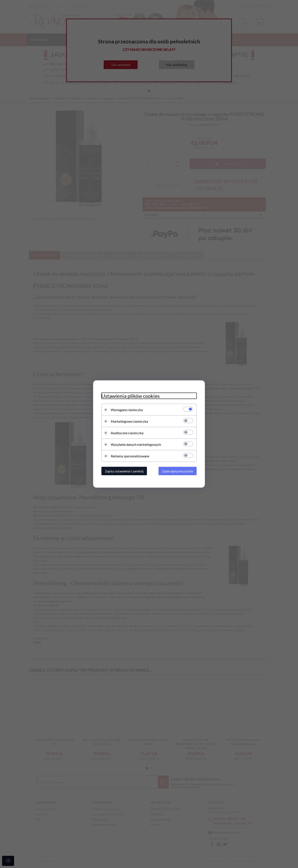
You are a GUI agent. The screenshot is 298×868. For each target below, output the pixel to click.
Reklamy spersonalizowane (130, 456)
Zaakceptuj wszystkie (178, 471)
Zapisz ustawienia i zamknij (124, 471)
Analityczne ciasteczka (127, 433)
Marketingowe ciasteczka (129, 421)
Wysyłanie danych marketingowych (136, 444)
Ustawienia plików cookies (130, 396)
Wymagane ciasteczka (127, 410)
